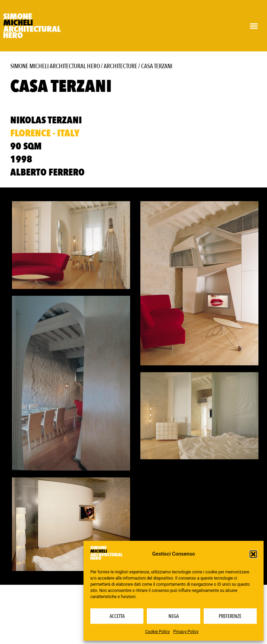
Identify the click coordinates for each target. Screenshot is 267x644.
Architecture (120, 66)
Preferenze (230, 616)
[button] (253, 554)
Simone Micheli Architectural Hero (55, 66)
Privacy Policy (186, 632)
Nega (174, 616)
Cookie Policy (157, 632)
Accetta (117, 616)
